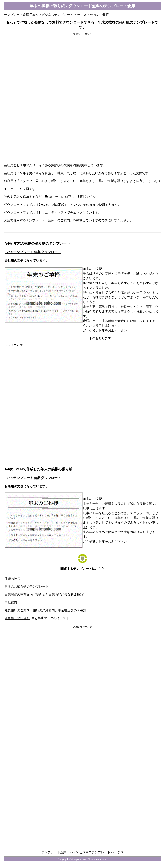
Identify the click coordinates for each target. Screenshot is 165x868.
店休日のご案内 (59, 220)
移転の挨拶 (12, 579)
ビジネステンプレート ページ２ (64, 15)
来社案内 (11, 602)
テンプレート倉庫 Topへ (21, 15)
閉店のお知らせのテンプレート (27, 587)
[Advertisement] (82, 66)
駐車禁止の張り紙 (17, 618)
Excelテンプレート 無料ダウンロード (33, 252)
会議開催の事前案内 (19, 594)
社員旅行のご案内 (17, 610)
